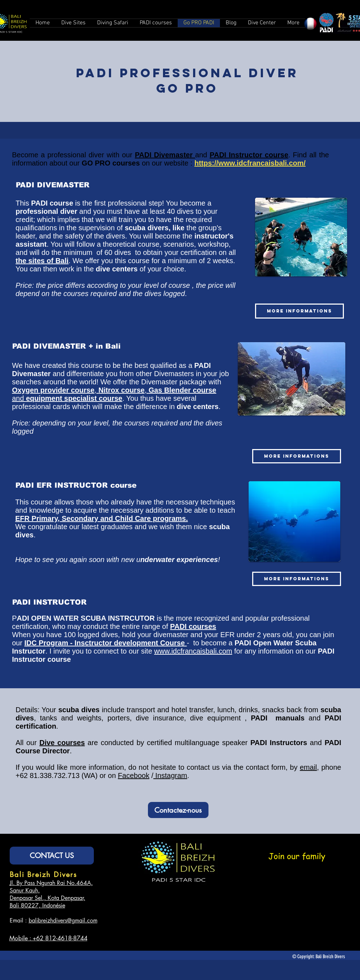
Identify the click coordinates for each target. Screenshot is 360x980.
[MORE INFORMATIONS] (299, 311)
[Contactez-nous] (178, 810)
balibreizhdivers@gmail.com (63, 920)
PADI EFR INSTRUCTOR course (76, 485)
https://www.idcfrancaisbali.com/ (250, 163)
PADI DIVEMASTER (53, 185)
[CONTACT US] (52, 856)
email (308, 767)
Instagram (170, 775)
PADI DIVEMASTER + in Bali (66, 346)
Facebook (134, 775)
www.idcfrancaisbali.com (193, 651)
